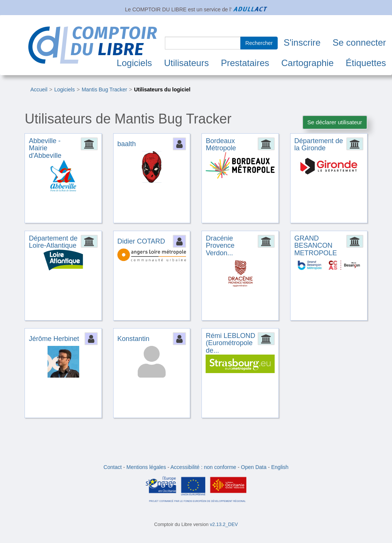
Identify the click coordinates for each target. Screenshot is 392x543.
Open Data (254, 467)
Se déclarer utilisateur (335, 122)
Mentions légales (146, 467)
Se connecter (359, 42)
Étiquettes (366, 63)
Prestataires (245, 63)
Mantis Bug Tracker (104, 89)
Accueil (39, 89)
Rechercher (259, 43)
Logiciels (134, 63)
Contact (112, 467)
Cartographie (308, 63)
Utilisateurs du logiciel (162, 89)
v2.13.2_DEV (224, 524)
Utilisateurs (187, 63)
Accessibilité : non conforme (203, 467)
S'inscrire (302, 42)
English (280, 467)
